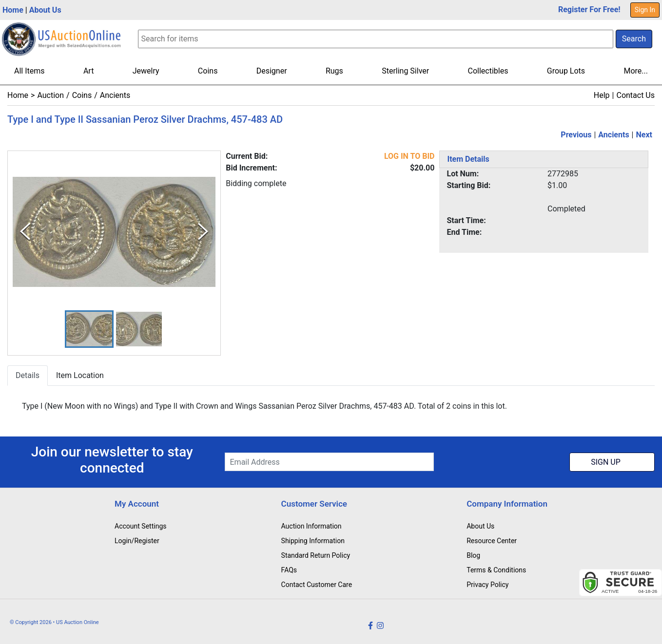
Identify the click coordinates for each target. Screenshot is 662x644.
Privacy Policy (487, 585)
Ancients (115, 95)
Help (602, 95)
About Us (45, 10)
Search (634, 39)
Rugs (334, 71)
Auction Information (312, 526)
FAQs (289, 570)
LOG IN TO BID (409, 156)
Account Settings (140, 526)
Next (644, 135)
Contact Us (635, 95)
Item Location (80, 375)
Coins (208, 71)
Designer (272, 71)
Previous (576, 135)
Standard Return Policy (316, 555)
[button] (89, 329)
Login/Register (137, 541)
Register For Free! (589, 9)
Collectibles (488, 71)
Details (28, 375)
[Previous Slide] (25, 232)
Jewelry (146, 71)
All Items (29, 71)
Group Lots (566, 71)
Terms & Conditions (496, 570)
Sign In (645, 10)
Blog (473, 555)
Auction (50, 95)
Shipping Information (313, 541)
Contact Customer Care (317, 585)
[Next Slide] (203, 232)
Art (88, 71)
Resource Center (492, 541)
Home (13, 10)
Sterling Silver (405, 71)
